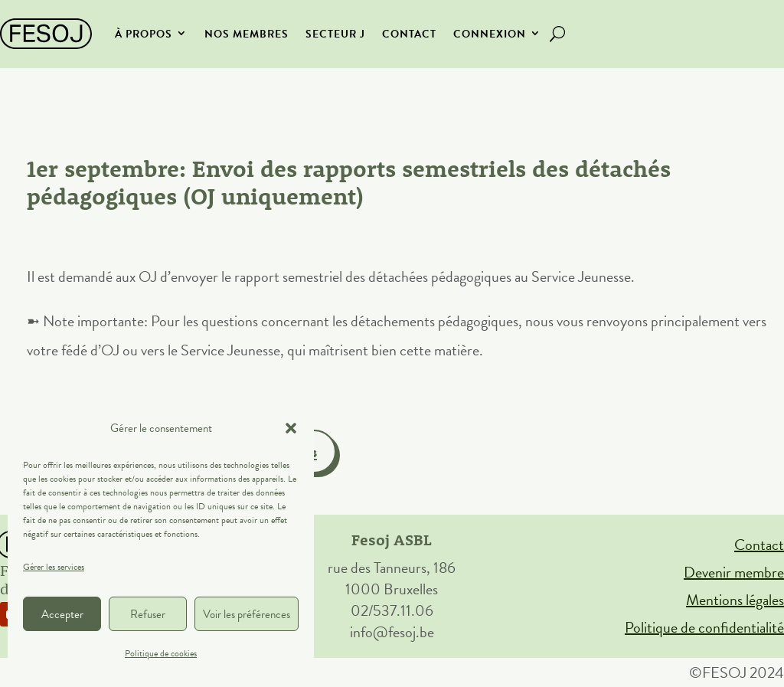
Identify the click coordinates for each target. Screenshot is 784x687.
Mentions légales (735, 600)
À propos (144, 34)
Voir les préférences (247, 614)
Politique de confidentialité (704, 627)
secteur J (335, 34)
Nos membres (247, 34)
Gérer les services (54, 567)
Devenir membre (734, 572)
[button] (291, 428)
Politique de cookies (161, 653)
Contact (409, 34)
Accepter (62, 614)
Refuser (148, 614)
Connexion (490, 34)
